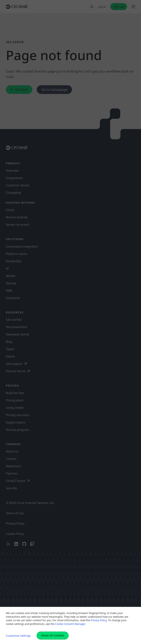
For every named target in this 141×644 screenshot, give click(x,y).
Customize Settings (18, 636)
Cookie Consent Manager (70, 624)
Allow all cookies (53, 635)
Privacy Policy (99, 620)
